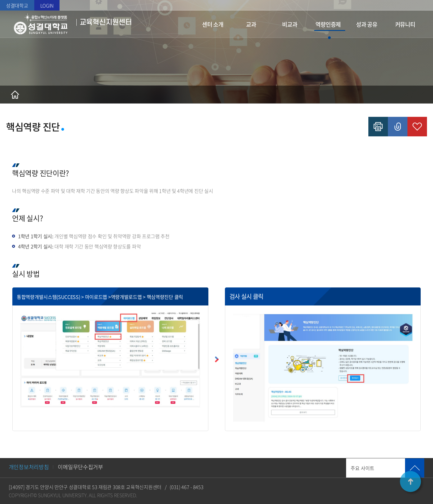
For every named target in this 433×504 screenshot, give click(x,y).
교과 (251, 24)
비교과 (290, 24)
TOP (410, 481)
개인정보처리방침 (29, 467)
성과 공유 (367, 24)
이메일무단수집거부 (80, 467)
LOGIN (47, 5)
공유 (398, 127)
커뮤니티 (405, 24)
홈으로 (15, 95)
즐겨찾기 (417, 127)
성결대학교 (17, 5)
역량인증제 (328, 24)
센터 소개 (213, 24)
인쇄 (378, 127)
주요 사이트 (362, 468)
